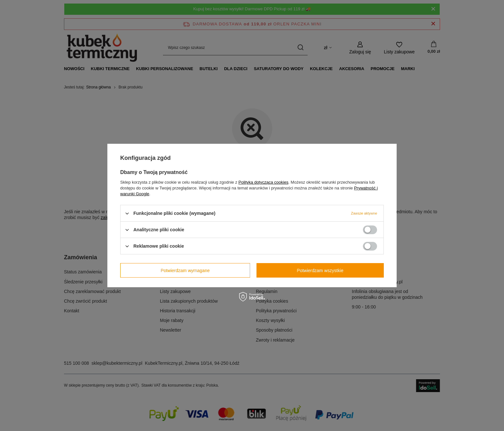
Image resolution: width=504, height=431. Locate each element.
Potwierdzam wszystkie (320, 270)
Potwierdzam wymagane (185, 270)
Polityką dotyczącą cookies (263, 182)
